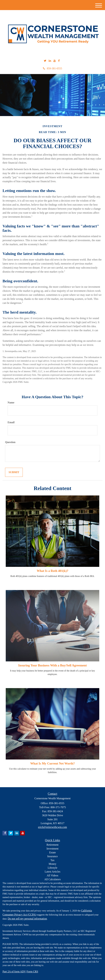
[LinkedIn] (50, 61)
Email (11, 422)
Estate (52, 852)
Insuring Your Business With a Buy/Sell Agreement (52, 665)
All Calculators (52, 879)
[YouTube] (55, 61)
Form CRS (32, 972)
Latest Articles (52, 872)
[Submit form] (14, 472)
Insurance (52, 856)
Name (11, 402)
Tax (53, 860)
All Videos (52, 875)
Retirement (52, 845)
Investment (52, 849)
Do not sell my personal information (27, 919)
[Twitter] (45, 61)
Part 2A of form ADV (14, 972)
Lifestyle (52, 868)
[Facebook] (59, 61)
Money (52, 864)
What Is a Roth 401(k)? (52, 571)
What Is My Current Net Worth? (53, 763)
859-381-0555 (53, 68)
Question (10, 442)
